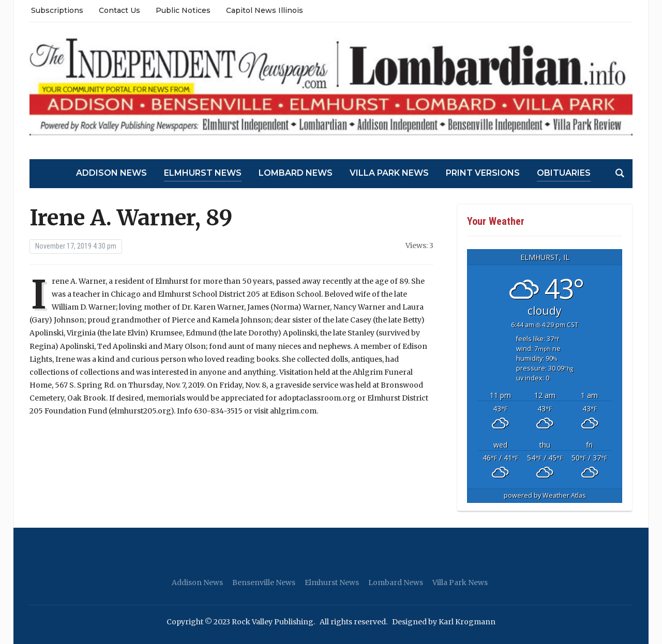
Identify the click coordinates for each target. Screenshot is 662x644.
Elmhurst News (203, 173)
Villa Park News (389, 173)
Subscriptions (57, 10)
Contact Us (119, 10)
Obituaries (564, 173)
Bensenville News (264, 582)
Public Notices (183, 10)
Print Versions (483, 173)
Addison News (111, 173)
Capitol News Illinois (265, 10)
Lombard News (296, 173)
